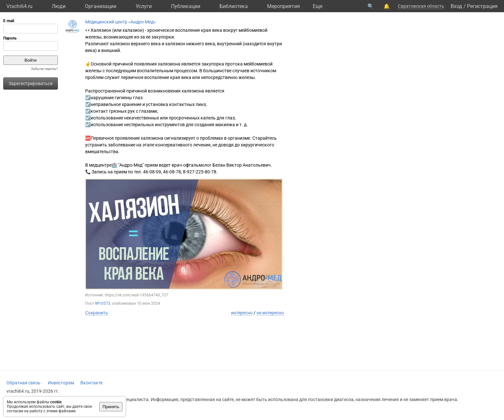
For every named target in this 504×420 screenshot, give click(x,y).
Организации (101, 6)
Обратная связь (23, 383)
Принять (111, 407)
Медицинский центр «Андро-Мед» (121, 22)
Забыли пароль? (44, 69)
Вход (456, 6)
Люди (59, 6)
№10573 (103, 303)
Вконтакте (91, 383)
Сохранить (97, 313)
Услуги (144, 6)
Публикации (186, 6)
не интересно (270, 313)
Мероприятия (283, 6)
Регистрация (482, 6)
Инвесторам (61, 383)
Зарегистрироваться (31, 83)
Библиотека (234, 6)
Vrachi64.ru (19, 6)
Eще (318, 6)
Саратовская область (421, 6)
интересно (242, 313)
